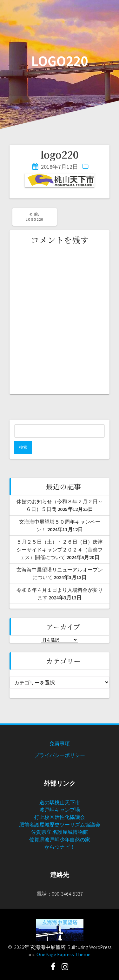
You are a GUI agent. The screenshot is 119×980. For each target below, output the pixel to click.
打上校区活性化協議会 (60, 817)
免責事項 (60, 743)
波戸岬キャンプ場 (60, 810)
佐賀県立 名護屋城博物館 (60, 832)
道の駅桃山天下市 (60, 802)
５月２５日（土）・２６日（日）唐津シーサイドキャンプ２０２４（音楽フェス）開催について (60, 549)
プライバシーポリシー (60, 755)
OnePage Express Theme (63, 954)
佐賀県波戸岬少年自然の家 (60, 840)
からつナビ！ (60, 847)
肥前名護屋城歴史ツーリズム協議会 (60, 825)
